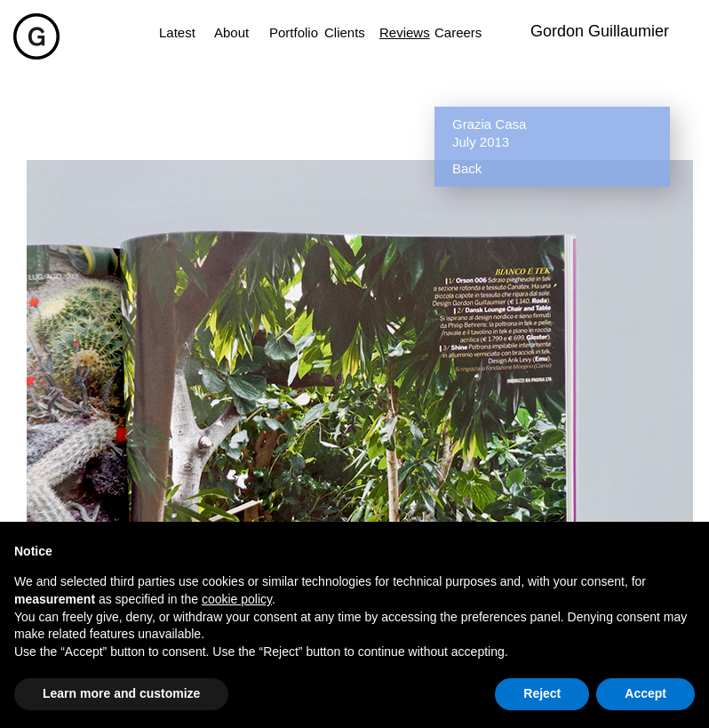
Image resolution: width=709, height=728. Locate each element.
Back (467, 168)
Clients (343, 32)
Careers (453, 32)
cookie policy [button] (237, 599)
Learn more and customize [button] (121, 693)
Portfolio (288, 32)
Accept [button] (645, 693)
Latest (177, 32)
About (231, 32)
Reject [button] (542, 693)
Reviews (398, 32)
